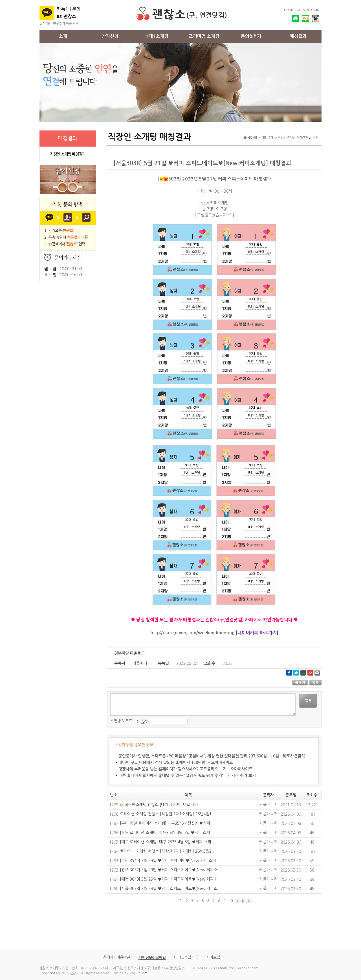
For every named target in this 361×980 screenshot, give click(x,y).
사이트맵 (213, 957)
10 (231, 901)
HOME (289, 10)
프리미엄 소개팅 (204, 36)
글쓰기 (300, 682)
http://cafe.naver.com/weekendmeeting (193, 633)
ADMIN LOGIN (309, 10)
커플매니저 (268, 805)
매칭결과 (298, 36)
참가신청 (110, 36)
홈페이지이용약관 (116, 957)
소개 (63, 36)
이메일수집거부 (186, 957)
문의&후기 (251, 36)
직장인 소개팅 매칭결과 (68, 154)
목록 (315, 682)
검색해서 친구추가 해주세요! (60, 23)
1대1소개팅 (157, 36)
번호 (114, 795)
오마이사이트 (138, 973)
